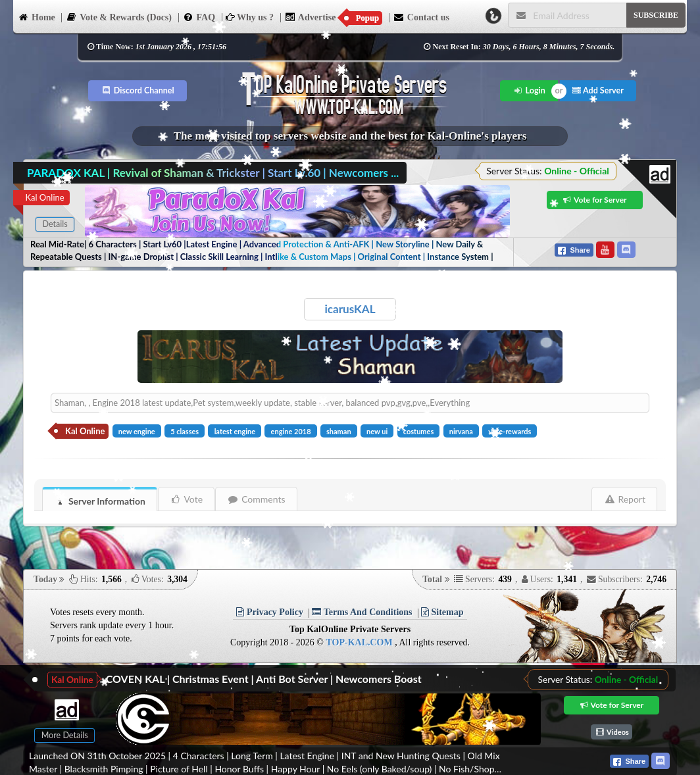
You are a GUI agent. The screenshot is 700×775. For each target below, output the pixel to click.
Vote (187, 499)
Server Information (100, 501)
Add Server (598, 90)
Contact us (421, 16)
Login (529, 90)
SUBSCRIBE (656, 15)
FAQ (199, 16)
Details (55, 224)
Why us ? (250, 17)
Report (625, 499)
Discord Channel (138, 90)
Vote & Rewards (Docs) (119, 16)
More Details (65, 735)
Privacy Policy (269, 612)
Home (37, 16)
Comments (256, 499)
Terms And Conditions (362, 612)
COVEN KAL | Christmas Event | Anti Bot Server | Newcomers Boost (264, 679)
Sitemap (442, 612)
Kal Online (44, 197)
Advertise (334, 18)
